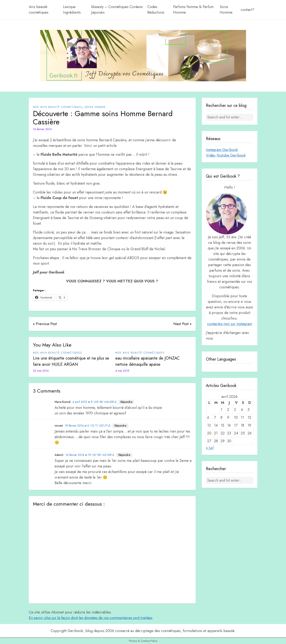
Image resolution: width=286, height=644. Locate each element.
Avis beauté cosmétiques (39, 10)
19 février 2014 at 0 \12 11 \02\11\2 (88, 426)
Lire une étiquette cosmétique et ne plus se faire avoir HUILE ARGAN (71, 361)
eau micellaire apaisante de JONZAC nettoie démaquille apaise (148, 361)
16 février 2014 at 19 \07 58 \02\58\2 (90, 455)
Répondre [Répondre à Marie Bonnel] (126, 402)
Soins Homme (226, 10)
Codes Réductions (156, 10)
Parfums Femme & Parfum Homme (193, 10)
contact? (247, 10)
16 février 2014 (42, 129)
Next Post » (182, 324)
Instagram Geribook (222, 150)
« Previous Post (45, 324)
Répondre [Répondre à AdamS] (124, 455)
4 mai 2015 (122, 371)
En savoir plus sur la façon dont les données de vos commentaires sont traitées (91, 618)
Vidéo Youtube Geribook (226, 155)
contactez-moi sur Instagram (230, 324)
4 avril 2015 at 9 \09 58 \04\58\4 (94, 402)
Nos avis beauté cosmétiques (58, 107)
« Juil (210, 448)
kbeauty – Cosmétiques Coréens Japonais (117, 10)
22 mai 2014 (41, 371)
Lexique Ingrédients (72, 10)
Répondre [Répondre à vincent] (120, 426)
